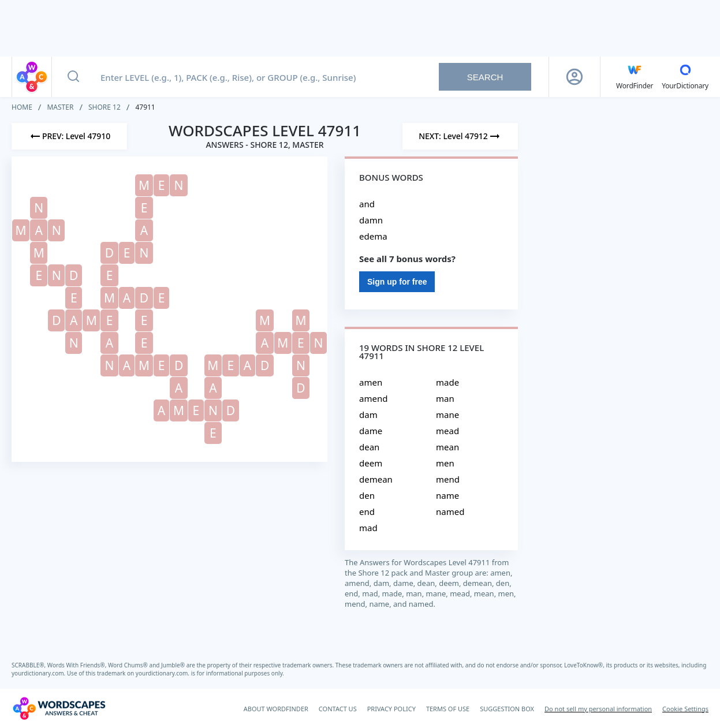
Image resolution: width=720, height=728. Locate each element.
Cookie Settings (685, 709)
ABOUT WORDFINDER (276, 709)
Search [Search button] (485, 77)
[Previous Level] (69, 136)
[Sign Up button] (574, 77)
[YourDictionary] (685, 77)
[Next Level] (460, 136)
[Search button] (73, 77)
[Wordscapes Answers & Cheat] (59, 708)
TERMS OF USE (448, 709)
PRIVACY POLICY (391, 709)
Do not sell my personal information (598, 709)
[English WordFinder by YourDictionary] (635, 77)
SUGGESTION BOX (507, 709)
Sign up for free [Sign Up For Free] (397, 282)
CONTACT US (338, 709)
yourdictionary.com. (39, 673)
